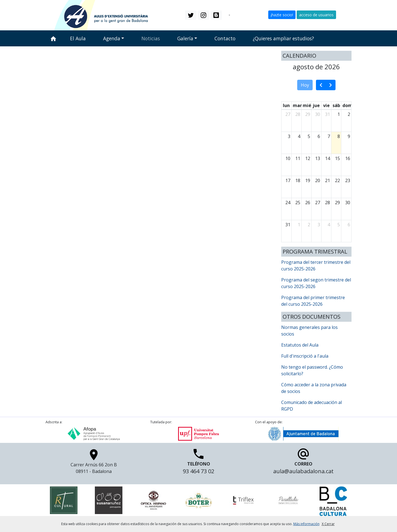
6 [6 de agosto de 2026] (319, 136)
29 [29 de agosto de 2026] (337, 203)
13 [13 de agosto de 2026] (318, 158)
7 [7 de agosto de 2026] (329, 136)
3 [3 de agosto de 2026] (289, 136)
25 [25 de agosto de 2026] (298, 203)
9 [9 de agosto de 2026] (349, 136)
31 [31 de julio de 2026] (328, 114)
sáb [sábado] (336, 105)
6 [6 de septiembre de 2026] (349, 225)
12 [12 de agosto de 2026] (308, 158)
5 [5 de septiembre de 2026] (339, 225)
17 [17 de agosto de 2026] (288, 180)
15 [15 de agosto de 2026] (337, 158)
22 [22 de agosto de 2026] (337, 180)
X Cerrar (328, 524)
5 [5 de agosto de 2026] (309, 136)
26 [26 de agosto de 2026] (308, 203)
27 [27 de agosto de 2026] (318, 203)
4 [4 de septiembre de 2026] (329, 225)
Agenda (112, 38)
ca (225, 15)
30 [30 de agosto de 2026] (348, 203)
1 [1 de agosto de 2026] (339, 114)
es (234, 15)
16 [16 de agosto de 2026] (348, 158)
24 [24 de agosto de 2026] (288, 203)
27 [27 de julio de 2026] (288, 114)
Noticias (151, 38)
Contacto (225, 38)
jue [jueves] (316, 105)
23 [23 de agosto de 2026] (348, 180)
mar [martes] (297, 105)
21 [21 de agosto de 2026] (328, 180)
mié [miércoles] (307, 105)
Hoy (305, 85)
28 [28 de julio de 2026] (298, 114)
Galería (185, 38)
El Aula (78, 38)
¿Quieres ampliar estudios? (283, 38)
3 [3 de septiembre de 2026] (319, 225)
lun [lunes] (286, 105)
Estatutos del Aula (300, 345)
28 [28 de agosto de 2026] (328, 203)
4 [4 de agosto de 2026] (299, 136)
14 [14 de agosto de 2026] (328, 158)
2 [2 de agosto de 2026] (349, 114)
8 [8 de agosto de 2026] (339, 136)
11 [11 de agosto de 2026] (298, 158)
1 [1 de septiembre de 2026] (299, 225)
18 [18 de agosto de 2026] (298, 180)
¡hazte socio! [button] (282, 15)
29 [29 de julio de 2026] (308, 114)
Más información (306, 524)
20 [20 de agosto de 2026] (318, 180)
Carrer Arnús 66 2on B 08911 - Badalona (94, 463)
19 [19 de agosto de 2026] (308, 180)
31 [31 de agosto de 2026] (288, 225)
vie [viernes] (326, 105)
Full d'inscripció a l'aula (305, 356)
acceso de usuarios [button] (316, 15)
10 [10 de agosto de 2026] (288, 158)
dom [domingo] (347, 105)
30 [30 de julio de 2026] (318, 114)
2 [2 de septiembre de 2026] (309, 225)
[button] (191, 15)
